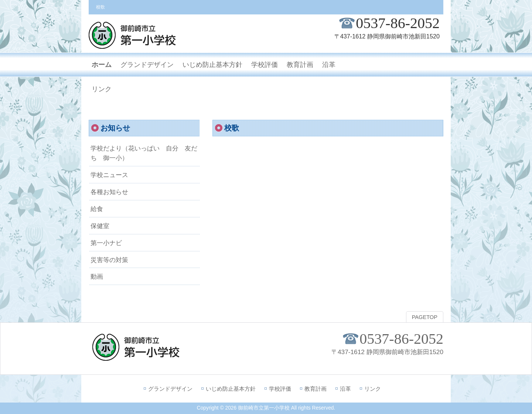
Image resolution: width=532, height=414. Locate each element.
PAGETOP (425, 317)
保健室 (100, 226)
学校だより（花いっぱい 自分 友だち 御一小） (144, 153)
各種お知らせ (109, 192)
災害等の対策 (109, 260)
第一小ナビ (106, 243)
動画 (97, 276)
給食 (97, 209)
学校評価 (280, 389)
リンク (373, 389)
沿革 (345, 389)
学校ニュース (109, 175)
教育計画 (316, 389)
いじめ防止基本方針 (231, 389)
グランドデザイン (170, 389)
